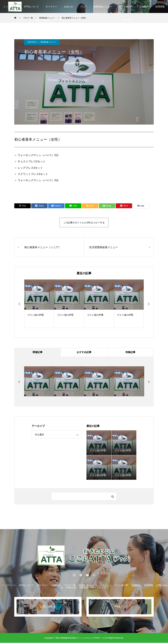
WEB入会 (71, 589)
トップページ (9, 586)
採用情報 (148, 586)
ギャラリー (51, 7)
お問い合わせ (43, 20)
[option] (39, 304)
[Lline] (73, 206)
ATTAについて (31, 7)
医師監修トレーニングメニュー (95, 586)
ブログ (83, 7)
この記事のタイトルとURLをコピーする (84, 223)
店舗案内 (144, 7)
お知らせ (68, 7)
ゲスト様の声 (126, 7)
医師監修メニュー (103, 7)
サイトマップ (99, 589)
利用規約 (84, 589)
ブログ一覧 (70, 586)
